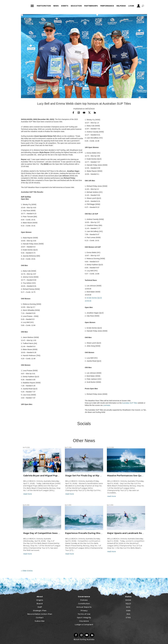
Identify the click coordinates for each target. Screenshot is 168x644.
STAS (128, 617)
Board (40, 604)
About (40, 597)
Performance (107, 6)
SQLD (128, 604)
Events (65, 6)
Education (76, 6)
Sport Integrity (84, 617)
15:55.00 (88, 301)
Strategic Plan (40, 611)
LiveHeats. (107, 405)
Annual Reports (84, 607)
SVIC (128, 607)
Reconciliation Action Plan (40, 614)
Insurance (84, 621)
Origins (40, 600)
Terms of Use (84, 614)
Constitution (84, 604)
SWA (128, 611)
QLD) (100, 298)
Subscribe (40, 621)
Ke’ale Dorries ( (92, 298)
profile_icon (139, 6)
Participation (44, 6)
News (56, 6)
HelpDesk (121, 6)
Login (131, 6)
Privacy (84, 611)
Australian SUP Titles (130, 403)
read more (28, 494)
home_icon (25, 6)
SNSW (128, 600)
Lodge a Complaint (84, 624)
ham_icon (32, 6)
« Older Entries (27, 571)
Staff (40, 607)
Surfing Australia (87, 639)
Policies (84, 600)
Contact (40, 617)
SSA (128, 614)
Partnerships (91, 6)
